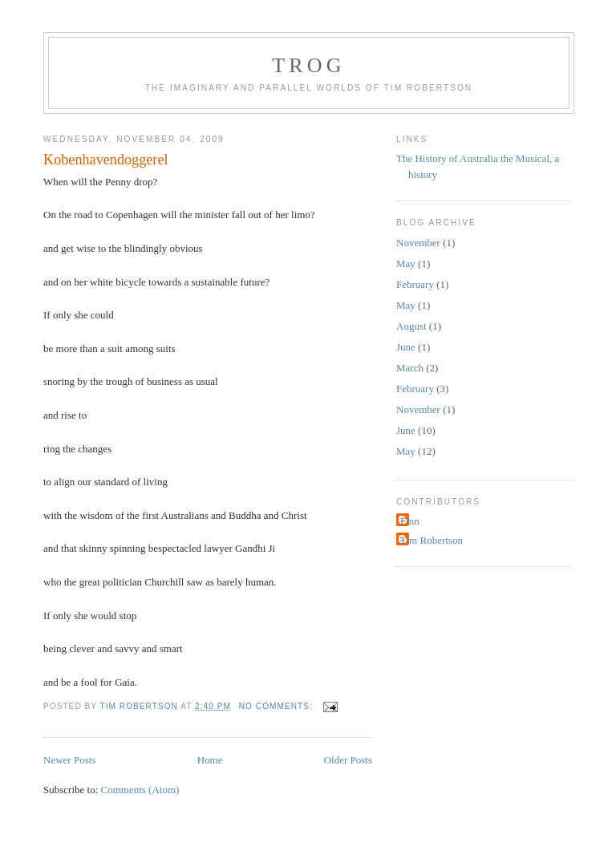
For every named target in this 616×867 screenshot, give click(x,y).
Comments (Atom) (140, 790)
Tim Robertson (432, 540)
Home (210, 760)
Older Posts (348, 760)
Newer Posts (69, 760)
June (406, 347)
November (418, 243)
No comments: (278, 706)
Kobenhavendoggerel (106, 160)
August (411, 326)
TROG (309, 65)
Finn (410, 521)
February (415, 284)
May (406, 263)
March (410, 368)
